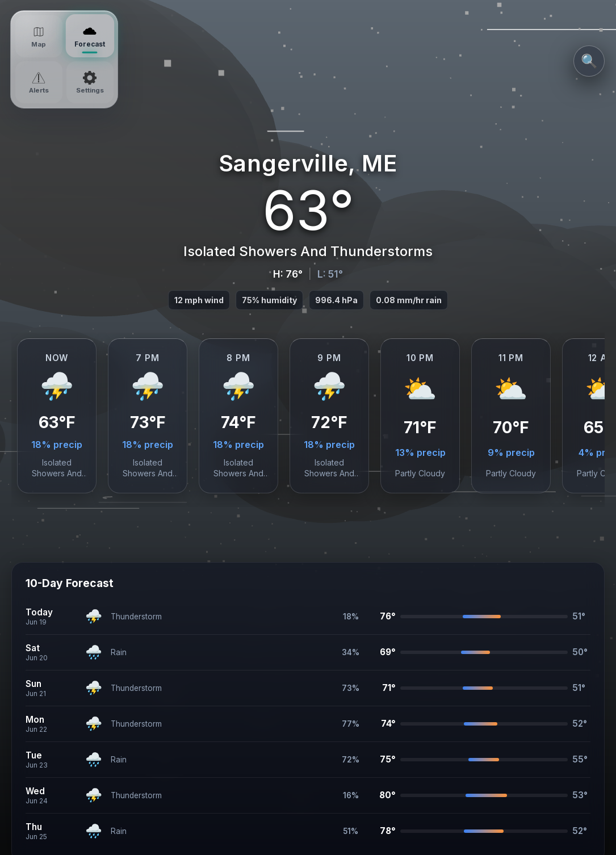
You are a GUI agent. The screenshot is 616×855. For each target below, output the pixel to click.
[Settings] (90, 82)
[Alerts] (39, 82)
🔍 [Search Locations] (589, 61)
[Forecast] (89, 36)
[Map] (39, 36)
